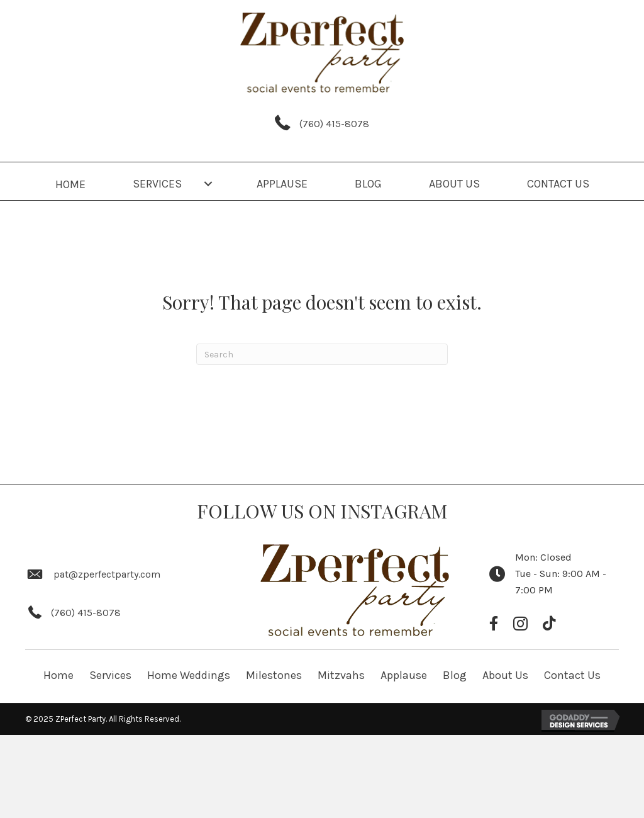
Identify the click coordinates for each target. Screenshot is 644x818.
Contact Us (572, 675)
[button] (208, 184)
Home (58, 675)
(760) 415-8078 (334, 124)
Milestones (274, 675)
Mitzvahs (341, 675)
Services (110, 675)
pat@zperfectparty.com (107, 574)
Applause (404, 675)
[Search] (322, 354)
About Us (505, 675)
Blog (455, 675)
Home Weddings (189, 675)
